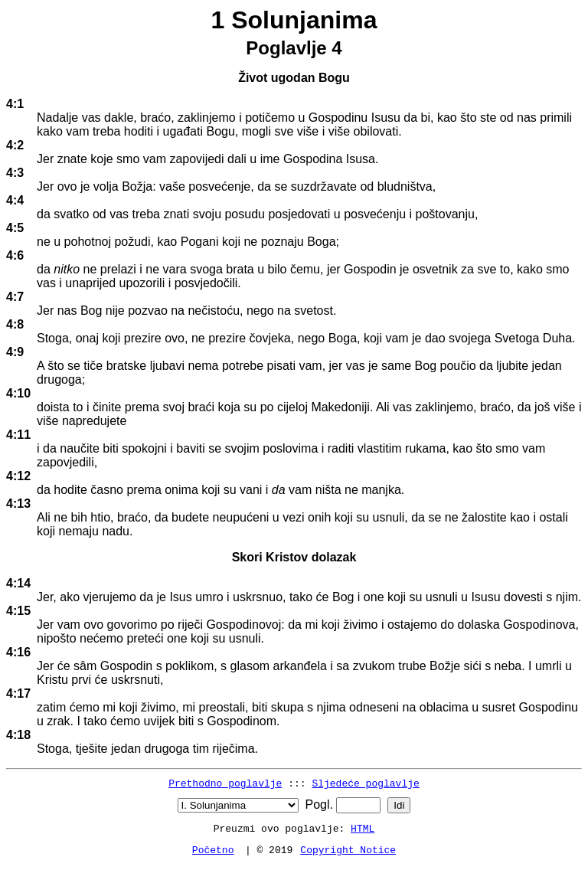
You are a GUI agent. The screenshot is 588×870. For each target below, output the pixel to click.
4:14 (18, 583)
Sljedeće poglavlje (365, 783)
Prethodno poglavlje (225, 783)
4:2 (15, 145)
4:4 (15, 200)
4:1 (15, 104)
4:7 (15, 297)
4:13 (18, 504)
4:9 (15, 352)
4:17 (18, 693)
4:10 (18, 393)
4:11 (18, 435)
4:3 (15, 173)
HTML (363, 828)
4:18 (18, 735)
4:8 (15, 324)
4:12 (18, 476)
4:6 (15, 255)
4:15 (18, 611)
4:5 (15, 228)
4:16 (18, 652)
